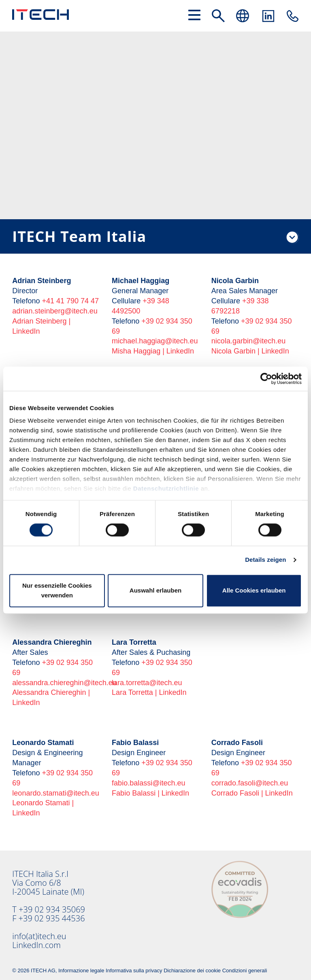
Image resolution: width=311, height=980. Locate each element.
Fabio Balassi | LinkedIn (150, 793)
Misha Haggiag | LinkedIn (153, 351)
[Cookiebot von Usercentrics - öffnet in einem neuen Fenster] (266, 379)
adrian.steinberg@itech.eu (55, 311)
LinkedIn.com (36, 945)
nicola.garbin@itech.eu (248, 341)
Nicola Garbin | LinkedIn (250, 351)
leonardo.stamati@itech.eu (55, 793)
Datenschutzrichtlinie (166, 488)
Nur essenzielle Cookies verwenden (57, 590)
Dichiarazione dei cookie (192, 970)
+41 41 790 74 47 (70, 301)
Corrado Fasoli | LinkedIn (252, 793)
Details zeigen (265, 560)
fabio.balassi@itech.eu (148, 783)
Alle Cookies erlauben (254, 590)
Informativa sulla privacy (134, 970)
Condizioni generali (245, 970)
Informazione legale (81, 970)
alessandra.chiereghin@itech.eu (64, 683)
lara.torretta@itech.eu (147, 683)
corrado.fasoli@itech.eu (250, 783)
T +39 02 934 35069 (49, 909)
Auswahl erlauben (155, 590)
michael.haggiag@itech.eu (155, 341)
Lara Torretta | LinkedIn (149, 692)
